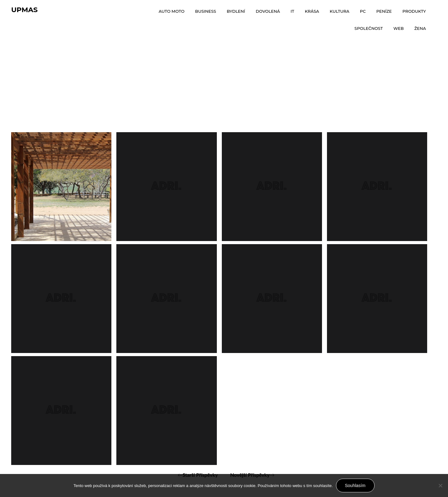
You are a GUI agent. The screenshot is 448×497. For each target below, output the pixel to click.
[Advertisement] (224, 86)
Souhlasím (355, 485)
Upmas (24, 10)
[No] (440, 485)
